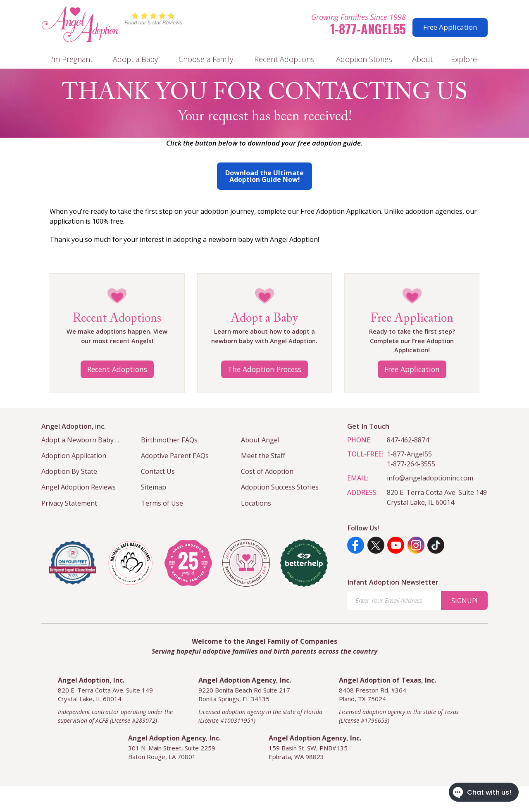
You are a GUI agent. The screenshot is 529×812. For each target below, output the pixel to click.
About (422, 59)
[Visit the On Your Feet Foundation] (73, 563)
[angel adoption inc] (188, 563)
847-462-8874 (408, 440)
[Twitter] (376, 545)
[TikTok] (436, 545)
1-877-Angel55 (368, 29)
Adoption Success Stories (280, 487)
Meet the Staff (263, 456)
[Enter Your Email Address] (394, 600)
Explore (464, 59)
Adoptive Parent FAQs (175, 456)
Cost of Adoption (267, 471)
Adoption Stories (364, 59)
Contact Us (158, 471)
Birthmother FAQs (169, 440)
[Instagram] (416, 545)
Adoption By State (69, 471)
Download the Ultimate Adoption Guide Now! (264, 176)
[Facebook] (356, 545)
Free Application (450, 27)
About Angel (260, 440)
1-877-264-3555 (411, 464)
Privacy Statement (69, 503)
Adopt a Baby (135, 59)
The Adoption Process (264, 369)
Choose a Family (206, 59)
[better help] (304, 563)
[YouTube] (396, 545)
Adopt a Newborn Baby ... (80, 440)
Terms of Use (162, 503)
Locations (256, 503)
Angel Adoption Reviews (79, 487)
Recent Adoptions (284, 59)
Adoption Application (74, 456)
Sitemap (154, 487)
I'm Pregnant (71, 59)
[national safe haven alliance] (130, 563)
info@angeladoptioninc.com (430, 478)
